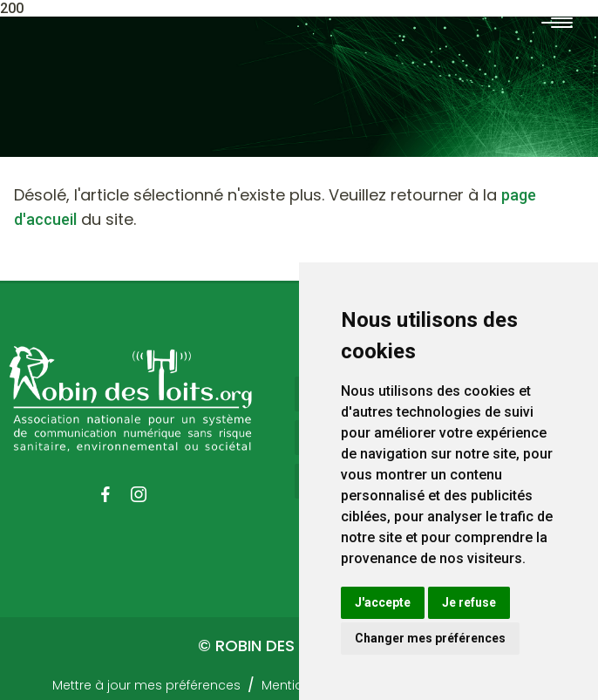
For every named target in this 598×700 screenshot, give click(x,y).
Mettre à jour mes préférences (146, 685)
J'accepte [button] (383, 602)
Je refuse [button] (469, 602)
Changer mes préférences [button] (430, 638)
